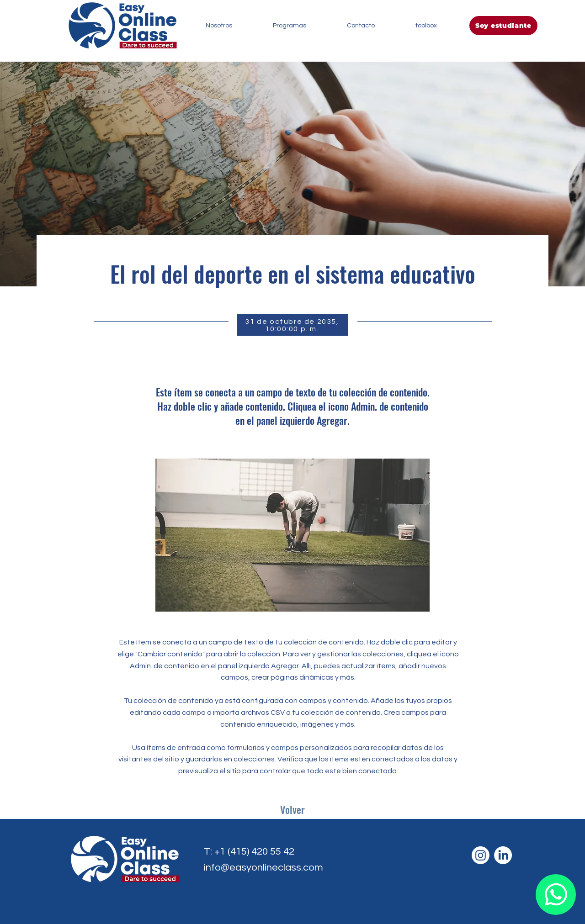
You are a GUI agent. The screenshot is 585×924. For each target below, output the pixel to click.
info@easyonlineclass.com (263, 868)
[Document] (556, 895)
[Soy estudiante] (503, 26)
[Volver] (292, 810)
